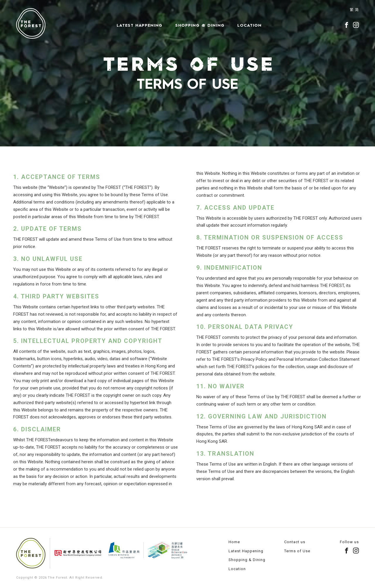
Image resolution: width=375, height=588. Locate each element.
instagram (356, 25)
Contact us (295, 542)
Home (234, 542)
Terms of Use (297, 551)
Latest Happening (139, 25)
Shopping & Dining (200, 25)
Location (249, 25)
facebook (347, 25)
